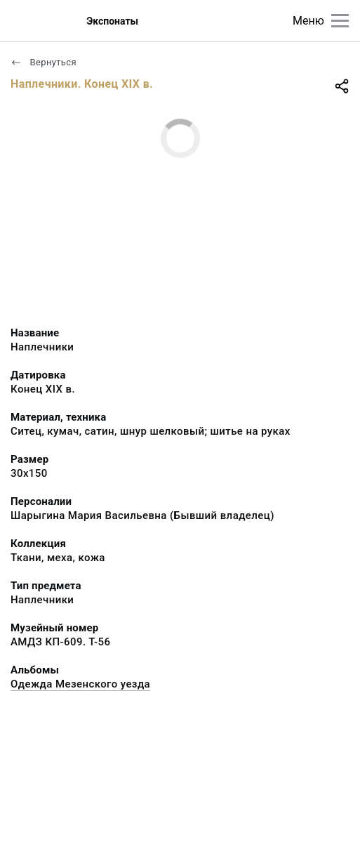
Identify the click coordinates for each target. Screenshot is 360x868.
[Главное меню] (340, 21)
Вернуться (44, 62)
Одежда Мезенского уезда (80, 684)
